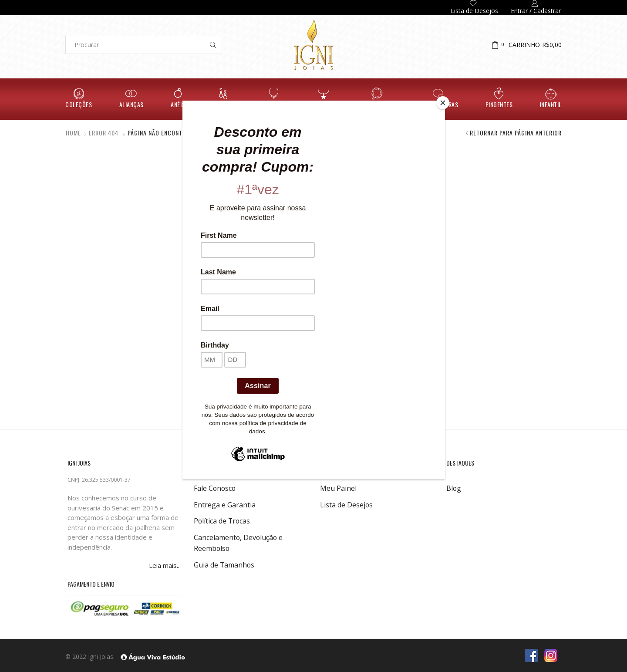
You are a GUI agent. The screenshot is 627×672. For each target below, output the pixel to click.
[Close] (443, 103)
